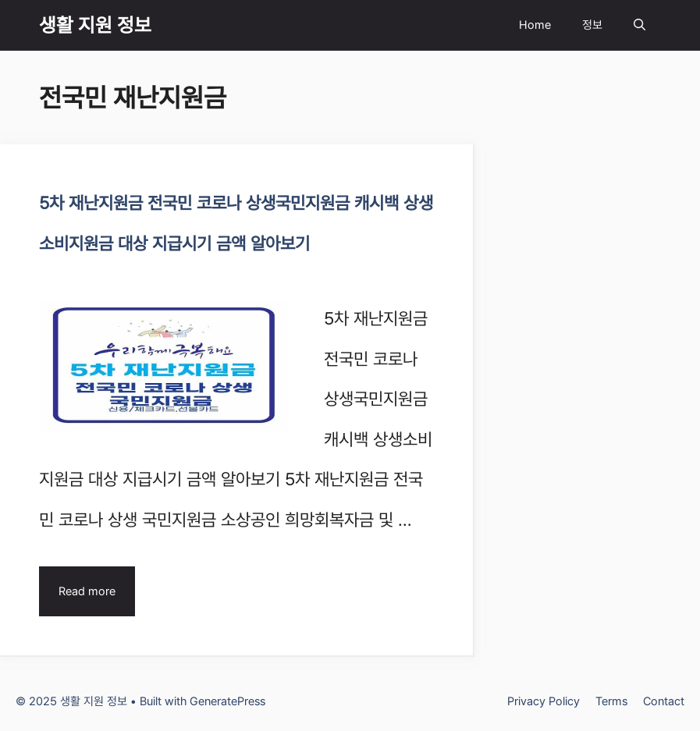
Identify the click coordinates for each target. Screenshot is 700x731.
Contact (664, 701)
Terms (611, 701)
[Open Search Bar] (640, 25)
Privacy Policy (544, 701)
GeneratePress (227, 701)
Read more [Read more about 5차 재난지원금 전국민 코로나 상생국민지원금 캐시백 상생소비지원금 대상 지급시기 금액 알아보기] (87, 591)
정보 (592, 25)
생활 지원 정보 (95, 25)
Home (535, 25)
